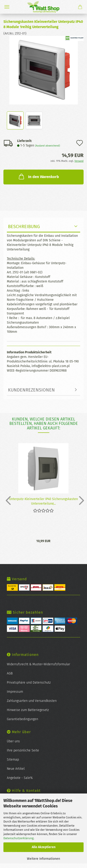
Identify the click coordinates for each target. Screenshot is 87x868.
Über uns (13, 741)
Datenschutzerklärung (18, 838)
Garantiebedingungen (22, 719)
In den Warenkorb (38, 176)
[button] (7, 500)
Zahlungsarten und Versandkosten (32, 701)
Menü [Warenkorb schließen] (7, 7)
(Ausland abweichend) (47, 146)
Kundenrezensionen (31, 390)
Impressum (15, 692)
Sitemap (13, 760)
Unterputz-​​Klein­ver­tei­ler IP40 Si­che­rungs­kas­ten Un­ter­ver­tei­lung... (43, 501)
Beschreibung (24, 226)
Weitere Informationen (43, 859)
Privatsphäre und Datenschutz (29, 683)
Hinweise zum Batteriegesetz (28, 710)
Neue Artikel (16, 769)
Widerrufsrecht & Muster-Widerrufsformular (38, 664)
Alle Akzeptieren (44, 847)
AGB (10, 673)
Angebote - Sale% (20, 778)
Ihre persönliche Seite (23, 750)
